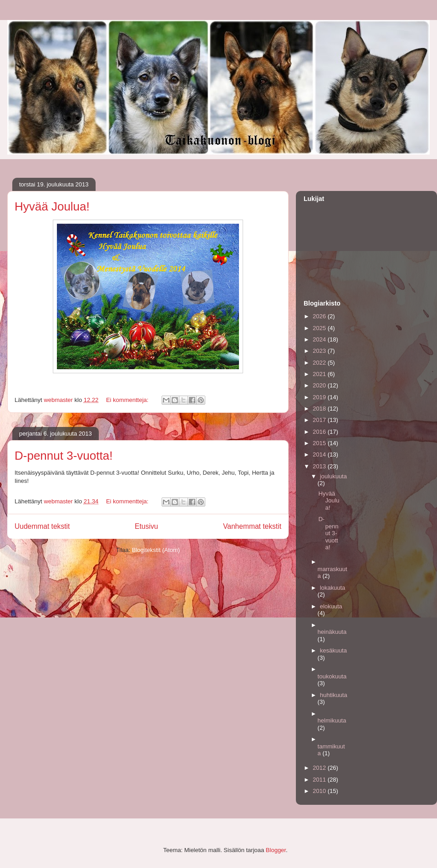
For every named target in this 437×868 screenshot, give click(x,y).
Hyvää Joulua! (52, 206)
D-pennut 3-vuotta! (64, 456)
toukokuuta (332, 676)
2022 (320, 363)
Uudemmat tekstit (42, 526)
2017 (320, 420)
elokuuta (331, 606)
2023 (320, 351)
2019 (320, 397)
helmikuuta (332, 720)
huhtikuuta (334, 695)
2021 (320, 374)
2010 (320, 791)
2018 (320, 409)
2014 (320, 454)
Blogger (276, 850)
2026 (320, 316)
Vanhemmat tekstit (252, 526)
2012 (320, 768)
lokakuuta (333, 588)
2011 (320, 780)
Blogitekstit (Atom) (156, 550)
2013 (320, 466)
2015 (320, 443)
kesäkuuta (333, 650)
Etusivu (146, 526)
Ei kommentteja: (128, 400)
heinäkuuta (332, 632)
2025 (320, 328)
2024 (320, 339)
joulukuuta (333, 476)
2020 (320, 385)
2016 (320, 432)
